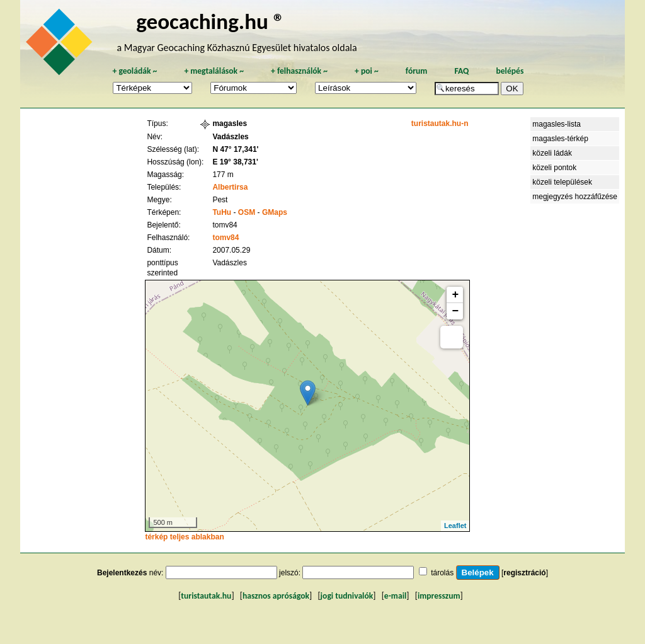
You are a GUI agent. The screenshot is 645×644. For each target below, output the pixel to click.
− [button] (456, 311)
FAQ (461, 71)
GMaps (275, 212)
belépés (510, 71)
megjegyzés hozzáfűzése (575, 197)
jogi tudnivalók (347, 596)
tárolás (442, 573)
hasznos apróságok (276, 596)
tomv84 (225, 238)
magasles (230, 124)
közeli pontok (554, 168)
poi (367, 71)
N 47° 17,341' (235, 149)
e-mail (395, 596)
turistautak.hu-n (440, 124)
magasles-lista (557, 124)
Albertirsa (230, 187)
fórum (417, 71)
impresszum (439, 596)
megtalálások (214, 71)
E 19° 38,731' (235, 162)
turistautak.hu (206, 596)
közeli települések (562, 182)
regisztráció (524, 573)
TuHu (222, 212)
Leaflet (455, 526)
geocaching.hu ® (210, 21)
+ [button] (456, 295)
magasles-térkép (560, 139)
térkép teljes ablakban (184, 537)
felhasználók (299, 71)
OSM (247, 212)
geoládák (134, 71)
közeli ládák (552, 153)
